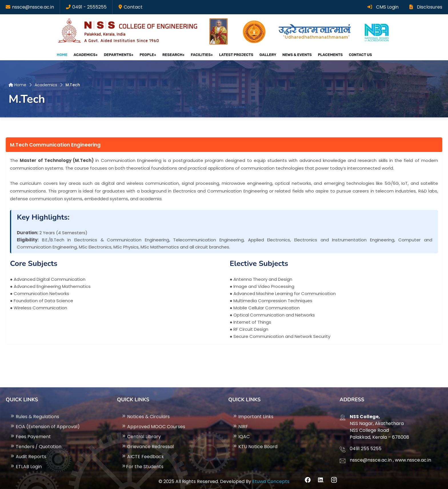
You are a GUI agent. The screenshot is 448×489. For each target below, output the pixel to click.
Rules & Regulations (35, 414)
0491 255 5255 (366, 446)
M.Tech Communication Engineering (55, 143)
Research (173, 54)
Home (66, 54)
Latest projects (236, 54)
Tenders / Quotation (36, 444)
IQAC (241, 434)
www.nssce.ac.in (413, 457)
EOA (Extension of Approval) (45, 424)
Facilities (201, 54)
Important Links (253, 414)
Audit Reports (28, 454)
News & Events (294, 54)
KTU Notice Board (255, 444)
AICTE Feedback (143, 454)
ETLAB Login (26, 464)
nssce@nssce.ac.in (33, 7)
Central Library (141, 434)
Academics (87, 54)
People (148, 54)
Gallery (266, 54)
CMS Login (383, 7)
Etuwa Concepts (271, 479)
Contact (133, 7)
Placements (326, 54)
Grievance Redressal (148, 444)
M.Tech (73, 83)
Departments (120, 54)
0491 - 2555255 (89, 7)
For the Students (142, 464)
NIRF (240, 424)
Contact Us (355, 54)
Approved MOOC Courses (153, 424)
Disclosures (426, 7)
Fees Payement (30, 434)
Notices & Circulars (146, 414)
